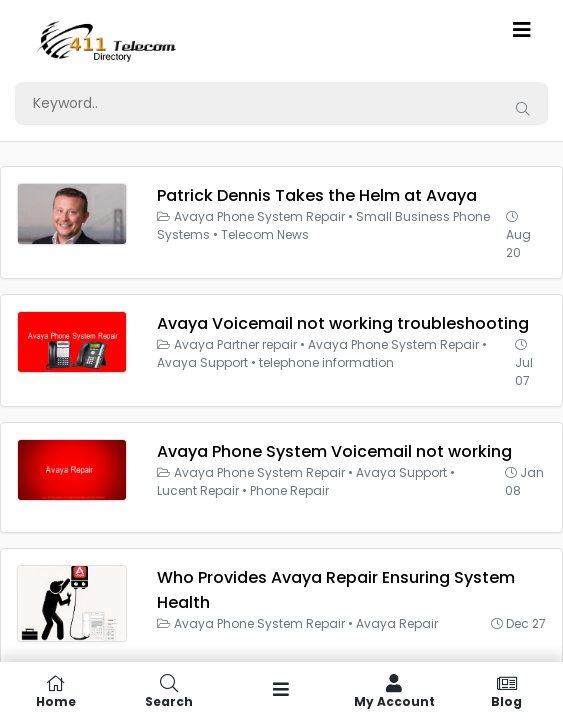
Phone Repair (289, 490)
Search (169, 691)
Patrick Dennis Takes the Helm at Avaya (317, 195)
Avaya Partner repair (235, 344)
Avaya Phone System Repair (259, 216)
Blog (506, 691)
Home (56, 691)
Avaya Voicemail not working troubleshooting (343, 323)
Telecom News (265, 234)
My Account (394, 691)
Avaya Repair (397, 623)
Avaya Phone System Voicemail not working (334, 451)
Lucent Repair (198, 490)
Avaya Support (202, 362)
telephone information (326, 362)
